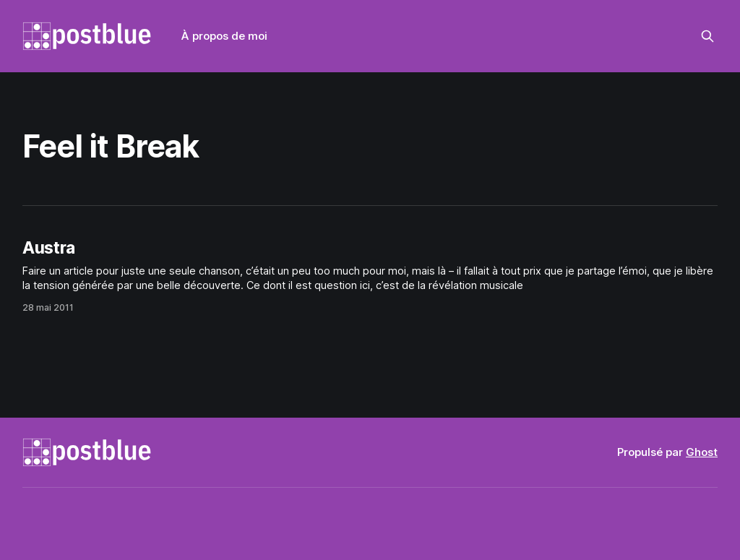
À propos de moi (224, 36)
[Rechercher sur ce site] (707, 36)
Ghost (702, 452)
